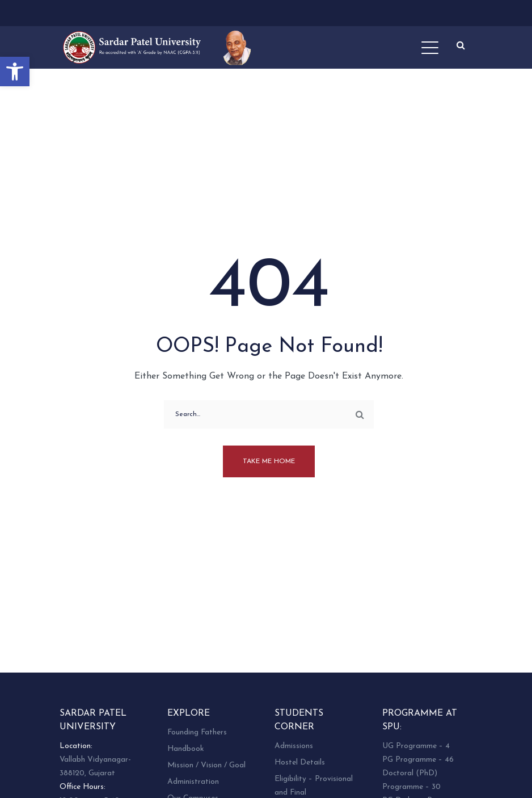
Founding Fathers (197, 732)
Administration (193, 782)
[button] (15, 72)
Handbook (185, 749)
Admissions (294, 746)
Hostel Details (300, 763)
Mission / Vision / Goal (206, 765)
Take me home (269, 461)
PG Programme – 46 (418, 760)
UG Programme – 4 (416, 746)
